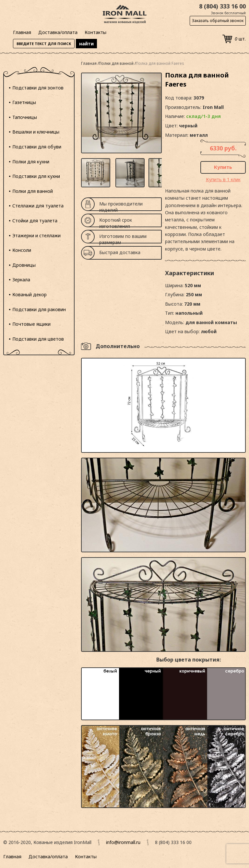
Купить (223, 167)
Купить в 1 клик (223, 179)
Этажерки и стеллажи (36, 235)
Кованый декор (30, 294)
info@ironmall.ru (123, 842)
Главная (22, 32)
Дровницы (24, 265)
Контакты (95, 32)
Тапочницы (25, 117)
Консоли (22, 250)
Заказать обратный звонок (218, 21)
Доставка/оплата (58, 32)
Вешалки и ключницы (36, 132)
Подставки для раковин (39, 309)
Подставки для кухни (36, 176)
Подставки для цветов (38, 339)
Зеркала (21, 280)
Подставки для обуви (37, 147)
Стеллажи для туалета (38, 206)
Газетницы (24, 102)
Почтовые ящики (31, 324)
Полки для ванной (33, 191)
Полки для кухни (31, 162)
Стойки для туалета (35, 221)
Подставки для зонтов (38, 88)
